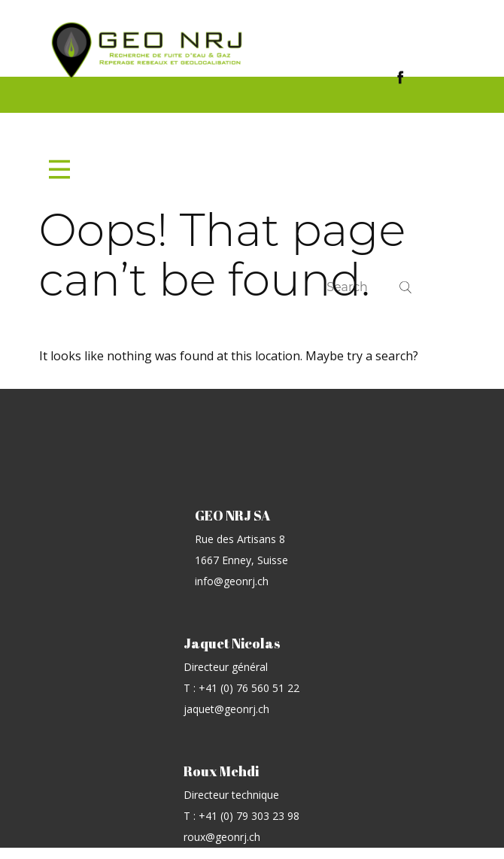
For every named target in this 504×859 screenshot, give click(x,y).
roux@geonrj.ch (222, 837)
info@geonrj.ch (232, 581)
